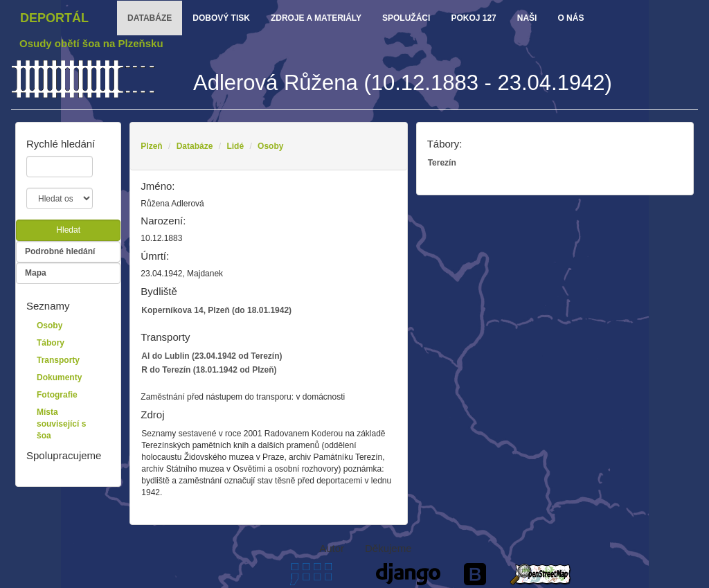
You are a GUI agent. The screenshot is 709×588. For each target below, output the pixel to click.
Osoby (270, 146)
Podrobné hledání (60, 251)
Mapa (36, 273)
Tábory (51, 343)
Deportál (54, 18)
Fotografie (57, 395)
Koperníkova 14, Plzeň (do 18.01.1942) (216, 310)
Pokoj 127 (473, 18)
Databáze (195, 146)
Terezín (442, 163)
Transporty (58, 360)
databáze (150, 18)
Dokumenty (59, 377)
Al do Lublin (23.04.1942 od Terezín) (212, 356)
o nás (571, 18)
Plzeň (151, 146)
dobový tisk (221, 18)
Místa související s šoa (61, 424)
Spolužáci (406, 18)
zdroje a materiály (316, 18)
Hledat (68, 230)
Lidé (235, 146)
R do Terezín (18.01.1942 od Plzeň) (209, 370)
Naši (527, 18)
